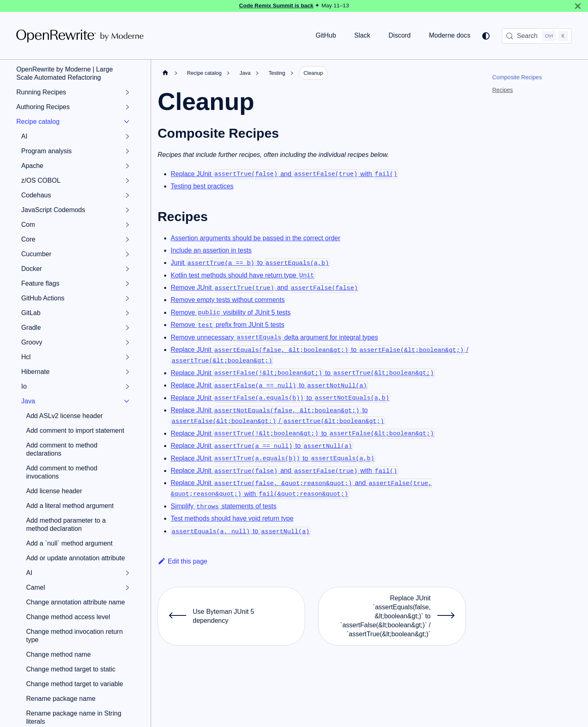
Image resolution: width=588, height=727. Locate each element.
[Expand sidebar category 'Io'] (127, 387)
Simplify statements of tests (224, 506)
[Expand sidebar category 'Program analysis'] (127, 151)
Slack (362, 35)
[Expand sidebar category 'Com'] (127, 225)
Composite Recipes (517, 77)
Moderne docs (450, 35)
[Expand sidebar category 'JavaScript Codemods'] (127, 210)
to (241, 531)
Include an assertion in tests (211, 250)
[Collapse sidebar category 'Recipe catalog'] (127, 122)
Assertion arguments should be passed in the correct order (255, 238)
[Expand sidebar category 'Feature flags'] (127, 284)
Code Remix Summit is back (276, 6)
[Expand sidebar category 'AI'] (127, 136)
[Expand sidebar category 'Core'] (127, 239)
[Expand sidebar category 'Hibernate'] (127, 372)
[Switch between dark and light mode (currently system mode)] (486, 36)
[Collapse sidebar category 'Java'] (127, 401)
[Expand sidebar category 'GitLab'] (127, 313)
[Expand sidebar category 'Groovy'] (127, 342)
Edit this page (183, 561)
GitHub (326, 35)
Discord (400, 35)
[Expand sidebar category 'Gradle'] (127, 328)
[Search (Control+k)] (537, 36)
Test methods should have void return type (232, 518)
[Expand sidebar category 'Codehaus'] (127, 195)
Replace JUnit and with (284, 174)
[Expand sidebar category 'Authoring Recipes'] (127, 107)
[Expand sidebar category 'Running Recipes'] (127, 92)
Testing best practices (202, 186)
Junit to (250, 263)
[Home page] (165, 73)
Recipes (503, 90)
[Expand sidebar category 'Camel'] (127, 588)
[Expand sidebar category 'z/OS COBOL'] (127, 181)
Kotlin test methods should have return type (243, 275)
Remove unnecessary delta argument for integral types (274, 337)
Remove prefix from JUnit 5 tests (227, 325)
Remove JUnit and (265, 287)
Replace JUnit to (303, 373)
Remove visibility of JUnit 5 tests (231, 312)
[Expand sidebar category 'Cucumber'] (127, 254)
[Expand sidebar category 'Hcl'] (127, 357)
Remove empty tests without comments (228, 300)
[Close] (578, 6)
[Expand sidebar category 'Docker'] (127, 269)
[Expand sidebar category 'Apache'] (127, 166)
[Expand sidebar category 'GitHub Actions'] (127, 298)
